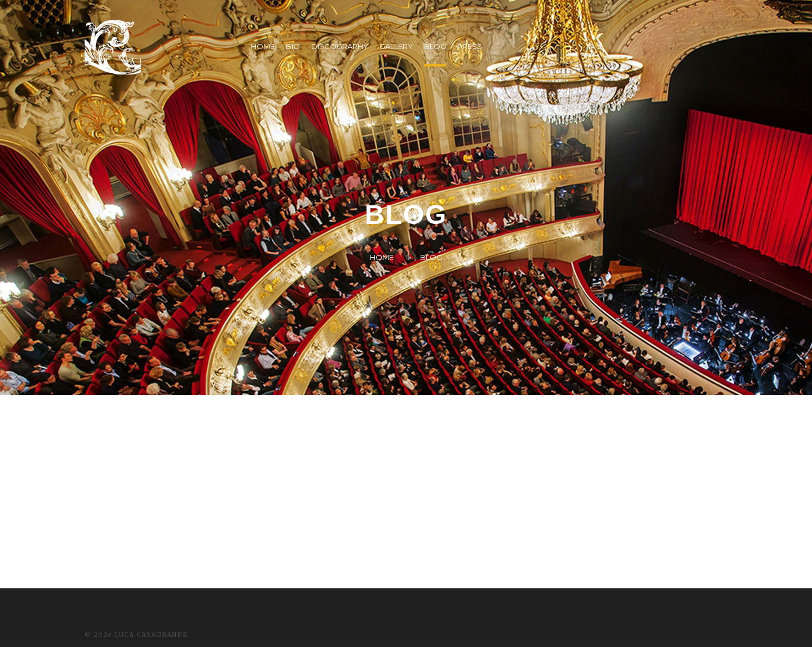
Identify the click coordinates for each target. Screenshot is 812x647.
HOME (263, 46)
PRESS (470, 46)
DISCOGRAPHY (340, 46)
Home (382, 257)
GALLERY (396, 46)
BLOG (435, 46)
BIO (293, 46)
